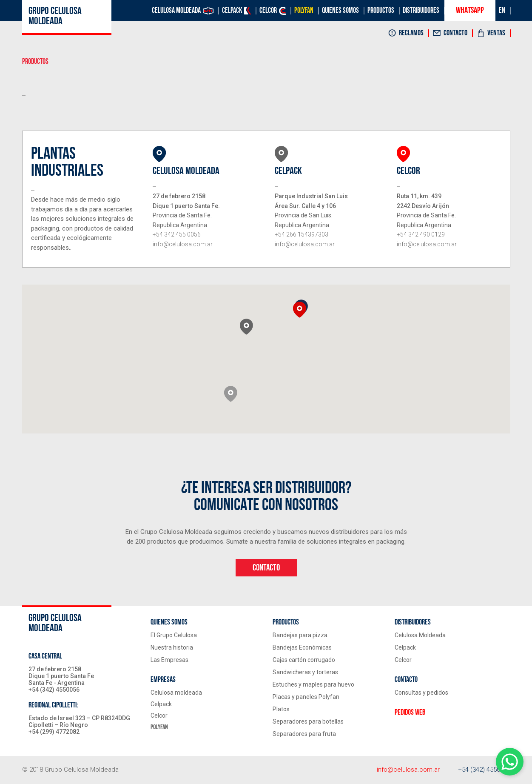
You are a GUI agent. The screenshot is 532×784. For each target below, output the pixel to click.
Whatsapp (470, 11)
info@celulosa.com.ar (408, 770)
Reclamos (411, 33)
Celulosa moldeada (176, 11)
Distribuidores (421, 11)
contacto (266, 568)
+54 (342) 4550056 (484, 770)
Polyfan (304, 11)
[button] (231, 394)
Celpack (232, 11)
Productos (381, 11)
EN (502, 11)
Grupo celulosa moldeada (55, 17)
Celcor (268, 11)
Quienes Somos (340, 11)
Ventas (496, 33)
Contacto (455, 33)
